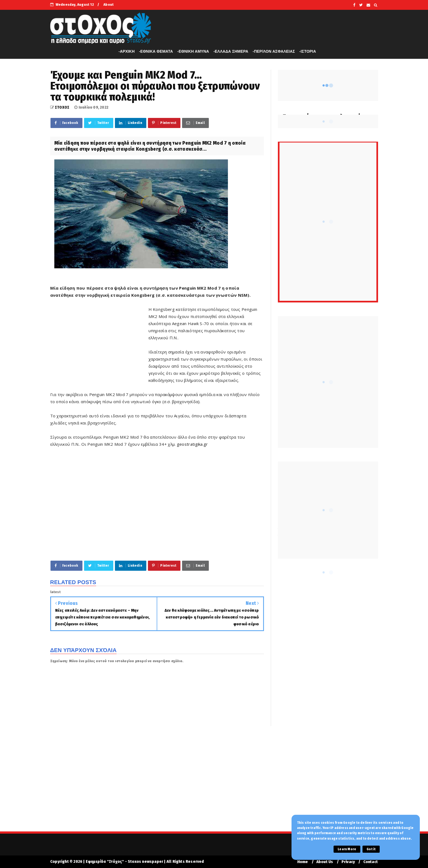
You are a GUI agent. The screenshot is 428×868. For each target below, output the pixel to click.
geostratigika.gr (192, 444)
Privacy (348, 862)
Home (303, 862)
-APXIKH (127, 51)
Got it (371, 849)
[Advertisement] (99, 345)
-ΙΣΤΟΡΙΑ (308, 51)
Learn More (347, 849)
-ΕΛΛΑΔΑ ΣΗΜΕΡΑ (231, 51)
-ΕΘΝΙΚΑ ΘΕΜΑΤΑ (156, 51)
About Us (325, 862)
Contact (371, 862)
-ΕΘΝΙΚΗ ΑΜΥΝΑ (193, 51)
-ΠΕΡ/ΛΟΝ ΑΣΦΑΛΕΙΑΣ (274, 51)
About (109, 5)
